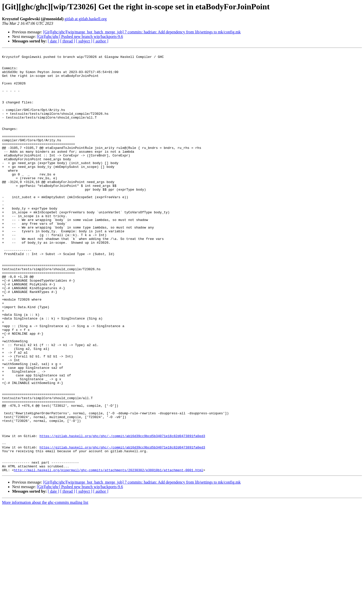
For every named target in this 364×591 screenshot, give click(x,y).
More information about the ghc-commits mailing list (45, 587)
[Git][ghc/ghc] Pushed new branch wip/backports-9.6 (80, 37)
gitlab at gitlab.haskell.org (86, 19)
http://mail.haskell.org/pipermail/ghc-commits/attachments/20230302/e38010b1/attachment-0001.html (109, 554)
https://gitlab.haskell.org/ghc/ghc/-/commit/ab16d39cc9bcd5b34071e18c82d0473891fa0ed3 (122, 513)
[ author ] (101, 41)
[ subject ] (84, 41)
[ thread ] (68, 41)
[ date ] (53, 41)
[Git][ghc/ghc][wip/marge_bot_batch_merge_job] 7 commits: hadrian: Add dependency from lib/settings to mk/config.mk (142, 32)
